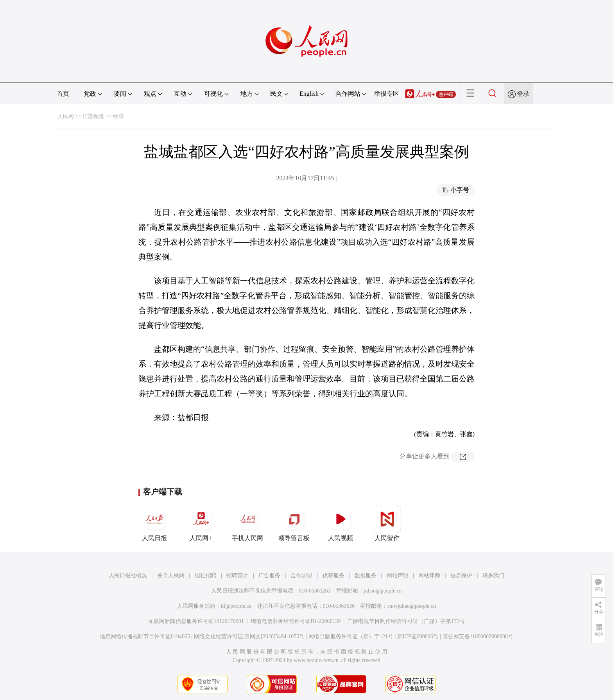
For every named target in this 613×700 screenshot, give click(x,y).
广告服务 (269, 576)
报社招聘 (206, 576)
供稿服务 (333, 576)
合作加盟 (301, 576)
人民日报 (154, 523)
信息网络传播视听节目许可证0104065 (145, 636)
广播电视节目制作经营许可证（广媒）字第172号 (406, 621)
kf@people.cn (236, 606)
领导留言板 (294, 523)
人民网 (66, 116)
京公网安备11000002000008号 (478, 636)
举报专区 (387, 94)
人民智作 (387, 523)
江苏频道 (93, 116)
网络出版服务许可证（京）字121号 (351, 636)
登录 (523, 94)
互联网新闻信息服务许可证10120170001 (196, 621)
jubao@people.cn (383, 591)
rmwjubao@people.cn (412, 606)
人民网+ (201, 523)
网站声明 (398, 576)
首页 (63, 94)
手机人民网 (247, 523)
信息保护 (461, 576)
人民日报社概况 (128, 576)
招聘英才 (237, 576)
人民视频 (341, 523)
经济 (118, 116)
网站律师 (429, 576)
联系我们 (493, 576)
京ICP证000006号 (418, 636)
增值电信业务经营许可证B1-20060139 (296, 621)
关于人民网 (171, 576)
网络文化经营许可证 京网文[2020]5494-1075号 (249, 636)
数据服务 (366, 576)
